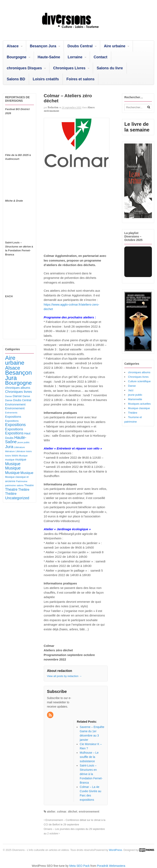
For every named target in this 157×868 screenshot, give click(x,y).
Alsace (13, 46)
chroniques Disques (24, 68)
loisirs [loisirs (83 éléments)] (8, 456)
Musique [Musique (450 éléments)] (13, 464)
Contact (100, 57)
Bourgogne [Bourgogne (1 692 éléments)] (18, 383)
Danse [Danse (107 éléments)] (26, 396)
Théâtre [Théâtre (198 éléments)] (24, 490)
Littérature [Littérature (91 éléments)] (19, 447)
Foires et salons (80, 79)
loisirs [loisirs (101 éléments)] (15, 456)
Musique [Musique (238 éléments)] (27, 473)
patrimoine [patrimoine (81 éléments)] (11, 485)
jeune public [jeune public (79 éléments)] (23, 442)
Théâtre (133, 413)
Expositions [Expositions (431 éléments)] (15, 425)
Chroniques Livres (69, 68)
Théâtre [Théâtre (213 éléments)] (11, 494)
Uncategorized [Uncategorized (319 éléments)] (17, 498)
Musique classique (139, 408)
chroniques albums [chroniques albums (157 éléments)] (18, 388)
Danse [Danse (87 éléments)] (9, 396)
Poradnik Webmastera (111, 866)
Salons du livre (110, 68)
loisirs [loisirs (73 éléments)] (29, 451)
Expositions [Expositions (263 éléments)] (14, 429)
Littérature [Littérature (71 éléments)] (20, 451)
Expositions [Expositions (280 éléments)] (14, 433)
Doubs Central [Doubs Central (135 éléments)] (22, 400)
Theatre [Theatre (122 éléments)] (29, 485)
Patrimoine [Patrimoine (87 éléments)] (22, 481)
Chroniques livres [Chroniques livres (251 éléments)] (19, 392)
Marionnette (135, 399)
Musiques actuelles (139, 404)
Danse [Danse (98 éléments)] (9, 400)
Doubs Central (80, 46)
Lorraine (75, 57)
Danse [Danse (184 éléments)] (17, 396)
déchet (72, 812)
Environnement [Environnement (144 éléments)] (15, 408)
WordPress (116, 850)
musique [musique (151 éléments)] (21, 459)
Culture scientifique (139, 381)
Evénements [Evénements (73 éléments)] (11, 413)
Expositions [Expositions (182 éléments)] (13, 417)
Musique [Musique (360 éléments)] (12, 473)
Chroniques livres (138, 377)
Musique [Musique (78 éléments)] (23, 456)
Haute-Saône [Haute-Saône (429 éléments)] (16, 440)
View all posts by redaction (64, 676)
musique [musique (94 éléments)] (10, 460)
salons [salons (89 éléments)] (20, 485)
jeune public (135, 395)
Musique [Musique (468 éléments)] (13, 468)
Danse (132, 386)
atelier (51, 812)
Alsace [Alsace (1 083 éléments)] (13, 368)
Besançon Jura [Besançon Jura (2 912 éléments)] (18, 375)
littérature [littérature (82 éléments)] (10, 451)
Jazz (131, 390)
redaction (53, 107)
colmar (62, 812)
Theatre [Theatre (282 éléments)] (11, 489)
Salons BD (16, 79)
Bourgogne (17, 57)
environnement (51, 111)
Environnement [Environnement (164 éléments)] (15, 404)
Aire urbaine (115, 46)
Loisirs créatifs (46, 79)
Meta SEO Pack (80, 866)
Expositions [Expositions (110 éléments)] (12, 421)
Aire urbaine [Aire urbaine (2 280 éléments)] (15, 360)
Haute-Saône (49, 57)
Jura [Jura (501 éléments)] (9, 447)
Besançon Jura (43, 46)
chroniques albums (139, 372)
